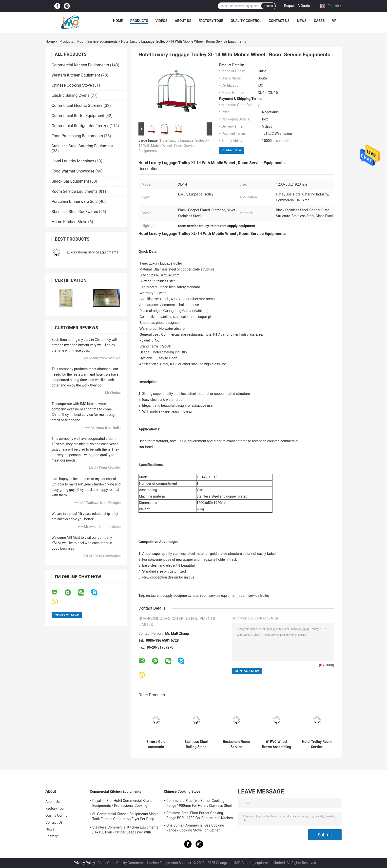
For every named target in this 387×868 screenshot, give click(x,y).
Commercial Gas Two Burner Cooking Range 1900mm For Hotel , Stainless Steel (199, 803)
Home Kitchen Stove (69, 222)
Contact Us (279, 21)
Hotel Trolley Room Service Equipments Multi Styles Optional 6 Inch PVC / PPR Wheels (317, 744)
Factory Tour (211, 21)
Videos (162, 21)
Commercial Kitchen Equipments (80, 65)
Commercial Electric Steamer (77, 106)
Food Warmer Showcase (73, 171)
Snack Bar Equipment (70, 181)
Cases (319, 21)
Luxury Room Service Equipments (93, 252)
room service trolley (254, 596)
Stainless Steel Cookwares (75, 212)
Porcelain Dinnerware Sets (75, 202)
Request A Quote (297, 6)
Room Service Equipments (97, 41)
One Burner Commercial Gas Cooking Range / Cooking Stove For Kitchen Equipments (195, 829)
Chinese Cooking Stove (72, 85)
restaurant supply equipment (168, 596)
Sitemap (52, 836)
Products (139, 21)
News (302, 21)
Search (268, 6)
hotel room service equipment (215, 596)
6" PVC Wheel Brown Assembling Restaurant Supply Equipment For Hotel (277, 744)
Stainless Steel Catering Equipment (82, 146)
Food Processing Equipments (77, 136)
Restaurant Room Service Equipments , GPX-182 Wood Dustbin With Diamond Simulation (236, 744)
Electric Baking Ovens (70, 95)
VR (334, 21)
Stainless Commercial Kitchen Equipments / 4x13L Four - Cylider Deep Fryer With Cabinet (125, 830)
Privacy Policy (84, 863)
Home (118, 21)
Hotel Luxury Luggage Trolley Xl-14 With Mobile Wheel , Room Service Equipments (174, 146)
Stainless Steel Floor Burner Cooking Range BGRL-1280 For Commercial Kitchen (200, 815)
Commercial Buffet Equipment (78, 116)
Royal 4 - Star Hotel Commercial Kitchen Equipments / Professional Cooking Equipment (123, 804)
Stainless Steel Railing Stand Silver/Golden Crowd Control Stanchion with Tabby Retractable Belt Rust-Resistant (196, 744)
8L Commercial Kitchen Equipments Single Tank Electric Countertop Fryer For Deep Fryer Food (125, 817)
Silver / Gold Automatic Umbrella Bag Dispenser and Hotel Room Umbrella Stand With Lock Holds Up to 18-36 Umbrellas (156, 744)
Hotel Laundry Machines (73, 161)
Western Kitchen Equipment (76, 75)
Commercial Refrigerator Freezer (80, 126)
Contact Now (232, 150)
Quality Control (246, 21)
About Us (183, 21)
